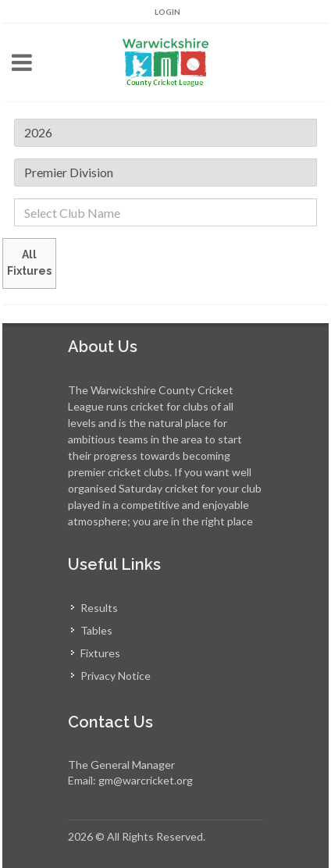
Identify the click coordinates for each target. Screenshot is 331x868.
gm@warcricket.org (146, 780)
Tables (96, 630)
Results (99, 608)
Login (167, 12)
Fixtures (100, 653)
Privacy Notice (116, 676)
